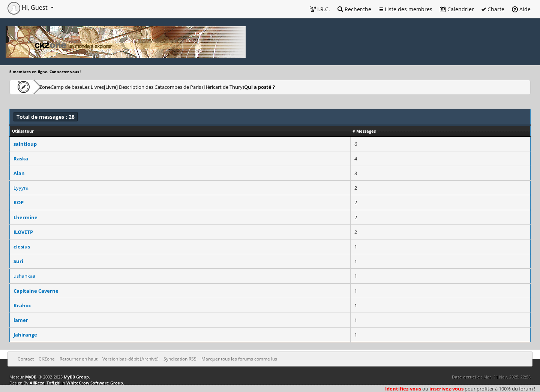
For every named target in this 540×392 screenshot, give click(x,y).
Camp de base (91, 87)
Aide (521, 9)
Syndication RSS (180, 359)
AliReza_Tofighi (45, 383)
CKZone (53, 87)
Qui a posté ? (318, 87)
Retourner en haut (79, 359)
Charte (493, 9)
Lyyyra (21, 188)
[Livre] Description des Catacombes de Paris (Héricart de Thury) (223, 87)
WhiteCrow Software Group (95, 383)
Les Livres (131, 87)
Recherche (354, 9)
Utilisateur (23, 131)
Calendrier (457, 9)
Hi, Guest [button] (28, 7)
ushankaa (24, 276)
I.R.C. (320, 9)
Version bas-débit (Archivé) (130, 359)
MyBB (31, 377)
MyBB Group (76, 377)
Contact (26, 359)
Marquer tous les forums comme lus (239, 359)
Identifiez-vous (403, 389)
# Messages (364, 131)
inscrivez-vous (446, 389)
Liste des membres (406, 9)
